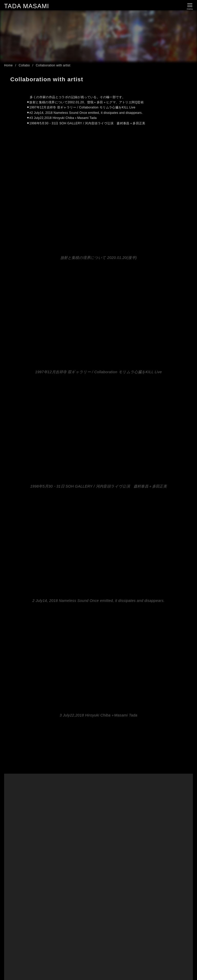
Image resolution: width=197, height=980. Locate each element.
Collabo (25, 65)
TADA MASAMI (27, 6)
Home (9, 65)
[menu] (190, 6)
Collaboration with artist (53, 65)
